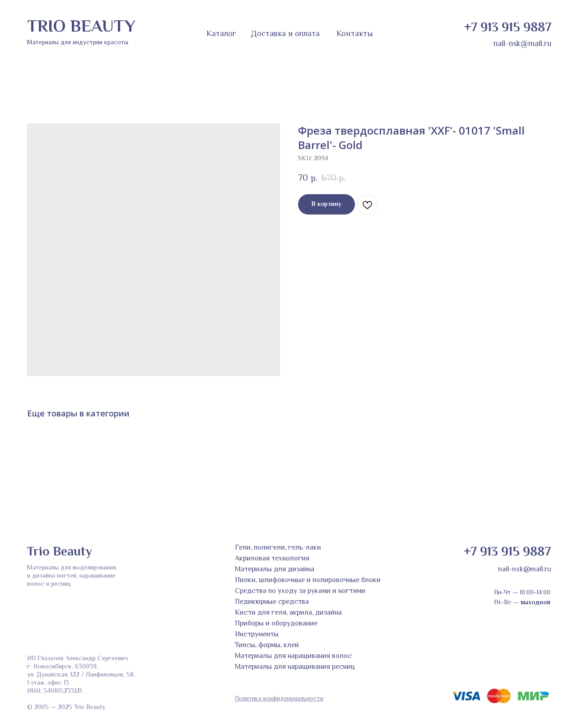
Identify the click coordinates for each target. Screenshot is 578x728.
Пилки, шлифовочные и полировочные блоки (308, 581)
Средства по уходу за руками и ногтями (300, 591)
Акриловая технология (272, 559)
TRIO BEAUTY (81, 28)
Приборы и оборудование (276, 624)
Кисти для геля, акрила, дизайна (288, 613)
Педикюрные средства (272, 602)
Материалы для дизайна (275, 570)
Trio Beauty (59, 552)
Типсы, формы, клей (267, 646)
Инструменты (257, 635)
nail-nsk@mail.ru (522, 44)
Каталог (221, 34)
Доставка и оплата (285, 34)
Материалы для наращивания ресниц (295, 667)
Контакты (355, 34)
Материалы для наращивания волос (293, 656)
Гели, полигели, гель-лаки (278, 548)
